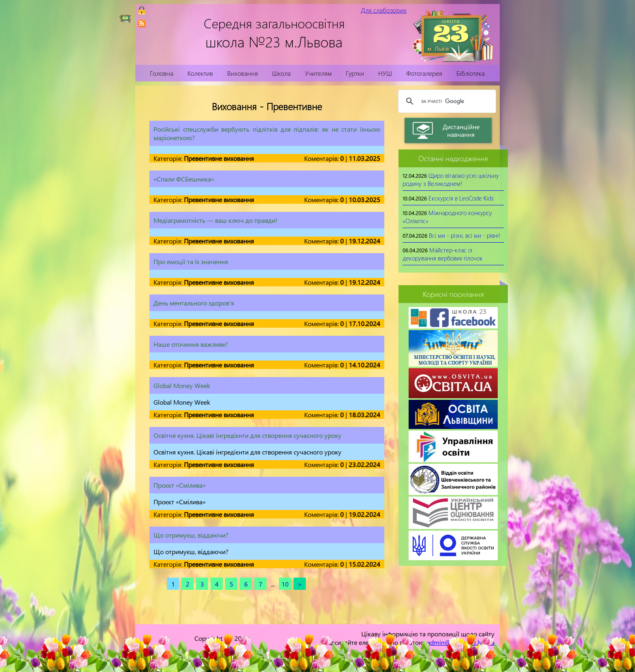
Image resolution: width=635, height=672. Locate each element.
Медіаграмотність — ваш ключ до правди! (215, 220)
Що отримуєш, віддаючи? (191, 535)
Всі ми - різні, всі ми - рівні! (465, 235)
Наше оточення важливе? (191, 344)
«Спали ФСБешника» (184, 179)
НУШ (385, 73)
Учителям (318, 73)
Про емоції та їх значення (191, 261)
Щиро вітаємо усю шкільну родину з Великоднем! (451, 179)
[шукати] (446, 101)
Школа (281, 73)
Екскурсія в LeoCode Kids (461, 198)
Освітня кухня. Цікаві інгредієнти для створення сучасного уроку (247, 435)
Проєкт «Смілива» (180, 485)
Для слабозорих (384, 10)
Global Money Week (182, 385)
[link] (142, 23)
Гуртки (355, 73)
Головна (162, 73)
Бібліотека (471, 73)
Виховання (243, 73)
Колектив (200, 73)
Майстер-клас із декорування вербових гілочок (443, 254)
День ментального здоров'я (194, 303)
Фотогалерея (424, 73)
